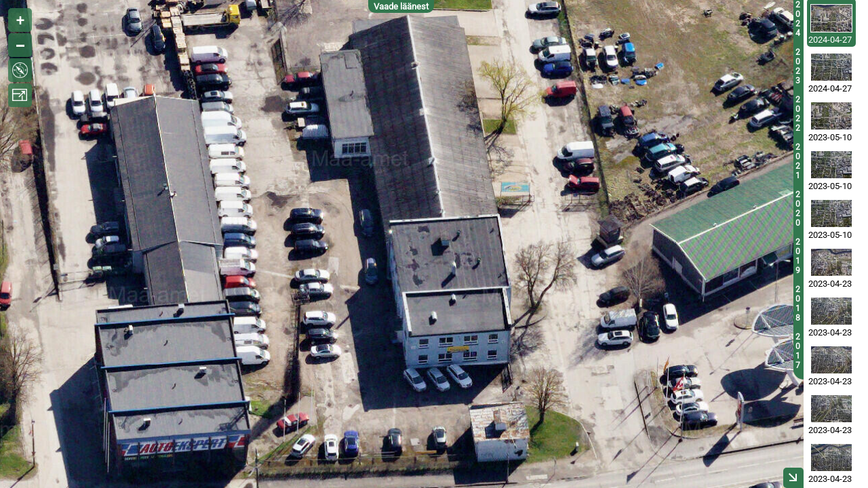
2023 (798, 66)
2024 (798, 19)
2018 (798, 304)
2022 (798, 114)
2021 (798, 161)
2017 (798, 351)
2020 (798, 209)
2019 (798, 256)
